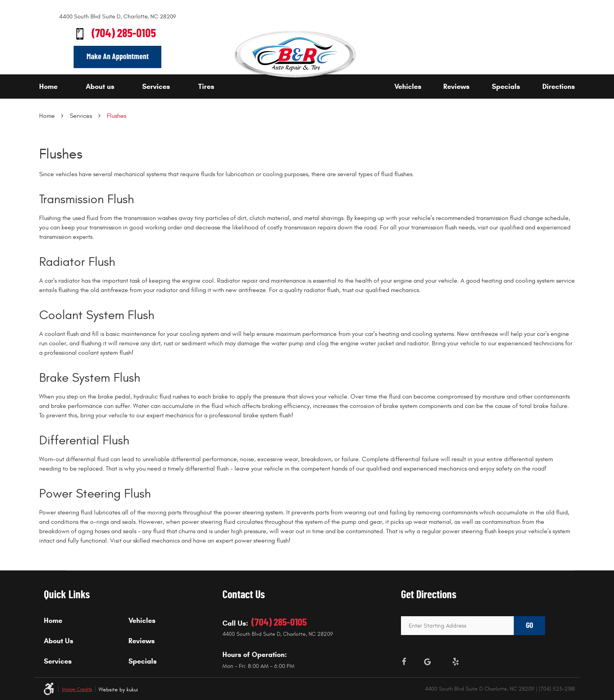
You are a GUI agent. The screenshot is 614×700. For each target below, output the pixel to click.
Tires (206, 87)
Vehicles (408, 87)
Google (428, 662)
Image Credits (77, 690)
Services (156, 87)
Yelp (456, 662)
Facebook (404, 662)
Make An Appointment (118, 57)
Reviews (456, 87)
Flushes (116, 116)
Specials (506, 87)
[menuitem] (60, 87)
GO (529, 626)
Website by (118, 690)
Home (48, 87)
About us (100, 87)
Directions (559, 87)
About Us (59, 641)
